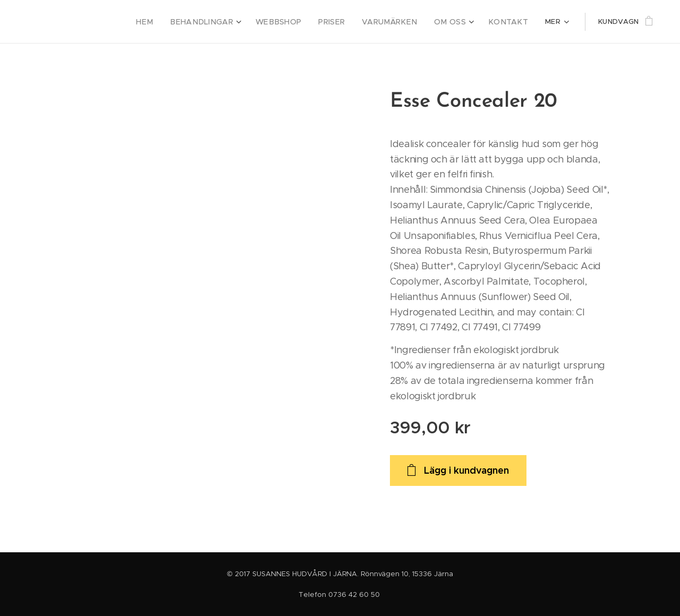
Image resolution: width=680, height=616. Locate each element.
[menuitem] (172, 22)
